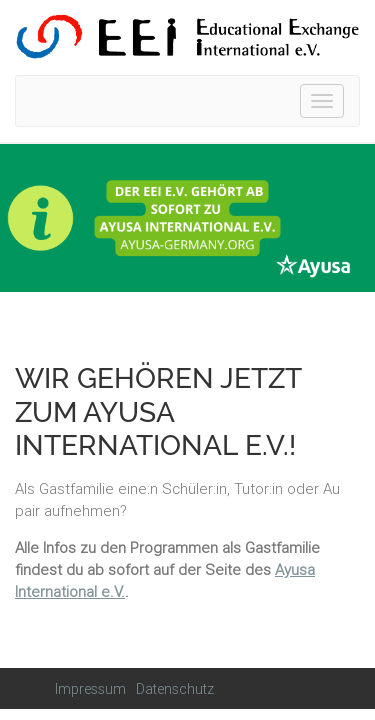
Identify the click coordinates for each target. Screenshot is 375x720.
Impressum (90, 689)
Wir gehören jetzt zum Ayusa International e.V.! (158, 412)
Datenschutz (175, 689)
